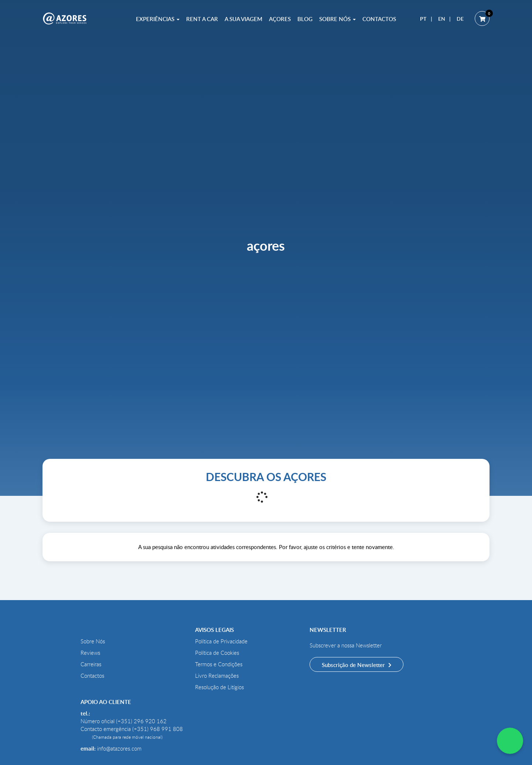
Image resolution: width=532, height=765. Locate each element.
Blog (305, 19)
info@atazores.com (119, 748)
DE (460, 19)
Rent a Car (202, 19)
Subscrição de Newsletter (354, 665)
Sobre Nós (337, 19)
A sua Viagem (243, 19)
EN (442, 19)
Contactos (379, 19)
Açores (280, 19)
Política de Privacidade (221, 641)
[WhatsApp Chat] (510, 741)
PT (423, 19)
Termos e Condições (219, 664)
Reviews (90, 653)
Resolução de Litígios (219, 687)
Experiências (158, 19)
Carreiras (91, 664)
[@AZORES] (65, 18)
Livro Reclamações (217, 676)
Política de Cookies (217, 653)
